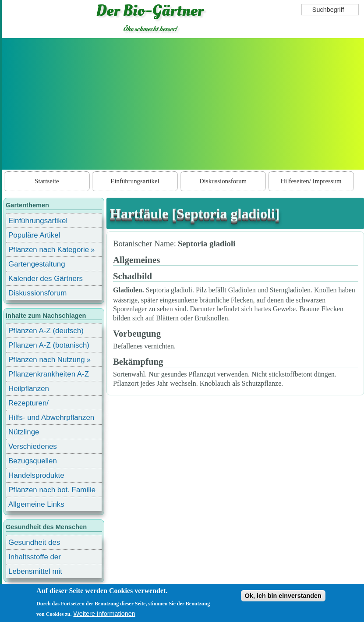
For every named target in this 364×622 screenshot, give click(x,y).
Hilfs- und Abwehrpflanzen (51, 418)
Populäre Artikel (34, 235)
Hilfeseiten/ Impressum (311, 181)
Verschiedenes (33, 446)
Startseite (47, 181)
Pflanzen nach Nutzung (47, 360)
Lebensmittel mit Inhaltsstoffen (35, 573)
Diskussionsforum (223, 181)
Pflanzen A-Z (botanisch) (49, 345)
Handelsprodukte (36, 475)
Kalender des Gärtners (46, 279)
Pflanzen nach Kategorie (49, 250)
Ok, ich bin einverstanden (283, 596)
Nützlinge (24, 432)
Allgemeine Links (36, 504)
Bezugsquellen (33, 461)
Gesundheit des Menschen (34, 544)
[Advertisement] (183, 104)
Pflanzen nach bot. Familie (52, 490)
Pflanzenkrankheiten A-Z (49, 374)
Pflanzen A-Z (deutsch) (46, 331)
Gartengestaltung (37, 264)
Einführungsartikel (135, 181)
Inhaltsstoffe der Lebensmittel (35, 558)
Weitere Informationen (104, 614)
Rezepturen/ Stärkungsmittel (34, 404)
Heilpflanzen (29, 389)
